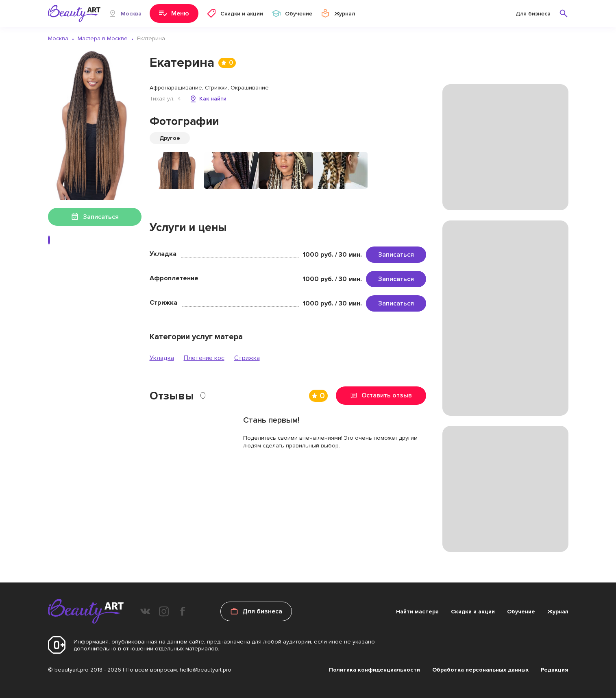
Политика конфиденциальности (374, 670)
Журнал (558, 612)
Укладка (162, 358)
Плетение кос (204, 358)
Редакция (555, 670)
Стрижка (247, 358)
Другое (170, 138)
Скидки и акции (473, 612)
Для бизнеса (533, 14)
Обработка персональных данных (480, 670)
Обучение (521, 612)
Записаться (396, 255)
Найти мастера (417, 612)
